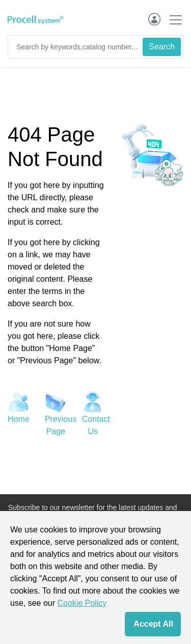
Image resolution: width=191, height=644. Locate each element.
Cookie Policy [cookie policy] (82, 603)
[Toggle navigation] (173, 20)
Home (19, 419)
